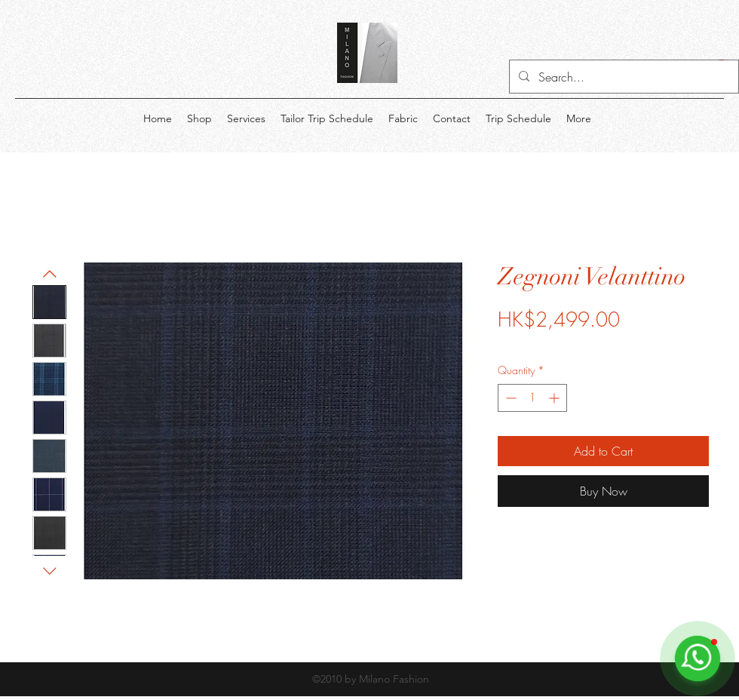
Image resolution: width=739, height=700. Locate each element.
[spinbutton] (532, 398)
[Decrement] (509, 398)
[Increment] (555, 398)
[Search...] (622, 77)
